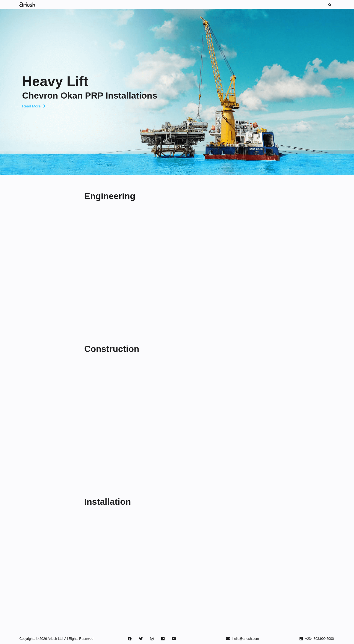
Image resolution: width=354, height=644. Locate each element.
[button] (330, 5)
